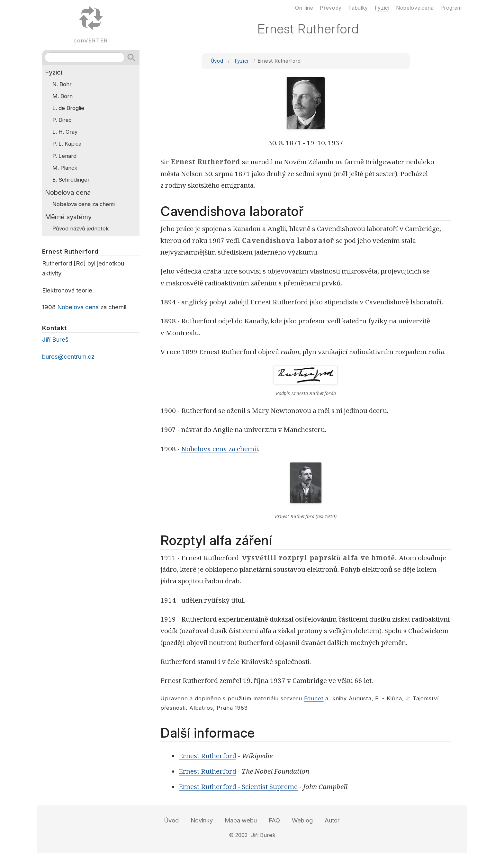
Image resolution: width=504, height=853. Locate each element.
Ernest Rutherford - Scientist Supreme (238, 786)
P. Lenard (64, 156)
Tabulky (358, 8)
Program (451, 8)
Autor (332, 820)
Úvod (217, 61)
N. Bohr (62, 84)
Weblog (302, 820)
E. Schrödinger (71, 180)
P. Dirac (62, 120)
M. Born (63, 96)
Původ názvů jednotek (81, 229)
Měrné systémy (68, 217)
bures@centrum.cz (68, 357)
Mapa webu (241, 820)
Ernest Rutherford (207, 756)
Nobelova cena (68, 192)
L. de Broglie (68, 108)
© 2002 (238, 835)
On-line (304, 8)
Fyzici (242, 61)
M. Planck (65, 168)
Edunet (314, 698)
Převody (331, 8)
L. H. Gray (65, 132)
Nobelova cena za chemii (220, 449)
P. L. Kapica (67, 144)
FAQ (274, 820)
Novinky (202, 820)
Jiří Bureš (55, 340)
